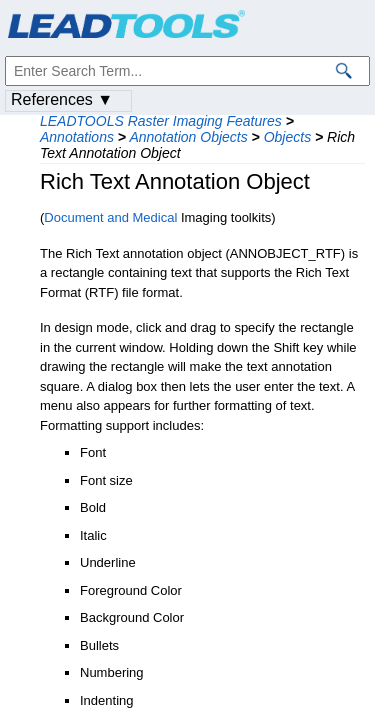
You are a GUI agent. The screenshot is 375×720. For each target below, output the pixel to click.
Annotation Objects (188, 137)
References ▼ (62, 99)
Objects (287, 137)
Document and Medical (110, 217)
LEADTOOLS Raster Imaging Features (161, 121)
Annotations (77, 137)
